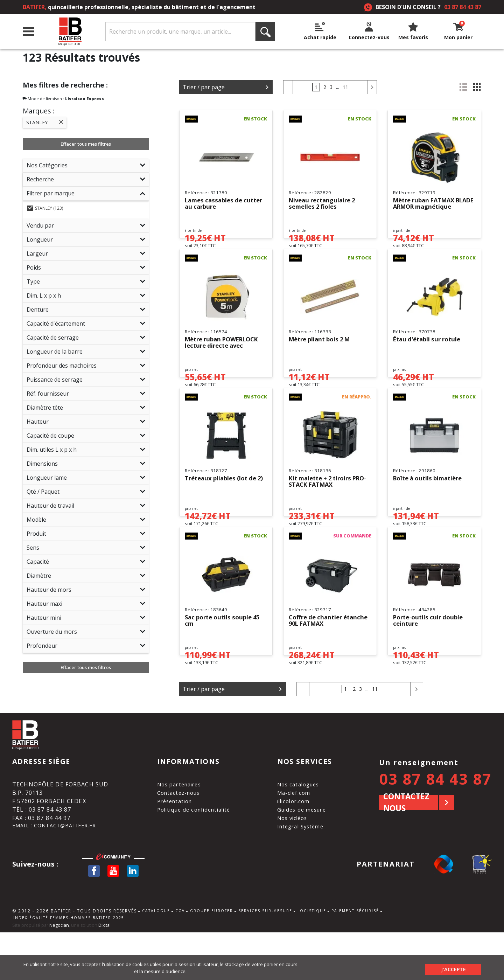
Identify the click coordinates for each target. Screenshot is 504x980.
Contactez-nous (178, 837)
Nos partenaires (179, 828)
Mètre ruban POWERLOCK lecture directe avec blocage (226, 358)
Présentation (174, 845)
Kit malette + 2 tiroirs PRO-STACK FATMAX (323, 512)
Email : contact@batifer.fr (58, 870)
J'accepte (453, 968)
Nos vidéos (296, 862)
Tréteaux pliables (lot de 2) (223, 512)
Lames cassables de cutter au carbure (216, 204)
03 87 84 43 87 (463, 7)
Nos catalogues (303, 828)
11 (345, 87)
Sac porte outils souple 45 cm (225, 666)
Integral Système (305, 870)
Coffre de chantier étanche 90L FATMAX (322, 666)
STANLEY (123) (45, 208)
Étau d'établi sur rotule (430, 355)
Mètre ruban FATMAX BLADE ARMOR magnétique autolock (427, 204)
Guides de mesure (306, 854)
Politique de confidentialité (195, 854)
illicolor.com (298, 845)
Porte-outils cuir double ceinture (430, 666)
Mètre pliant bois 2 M (322, 355)
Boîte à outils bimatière (431, 509)
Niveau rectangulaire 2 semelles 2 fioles (325, 204)
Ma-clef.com (297, 837)
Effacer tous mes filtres (86, 144)
